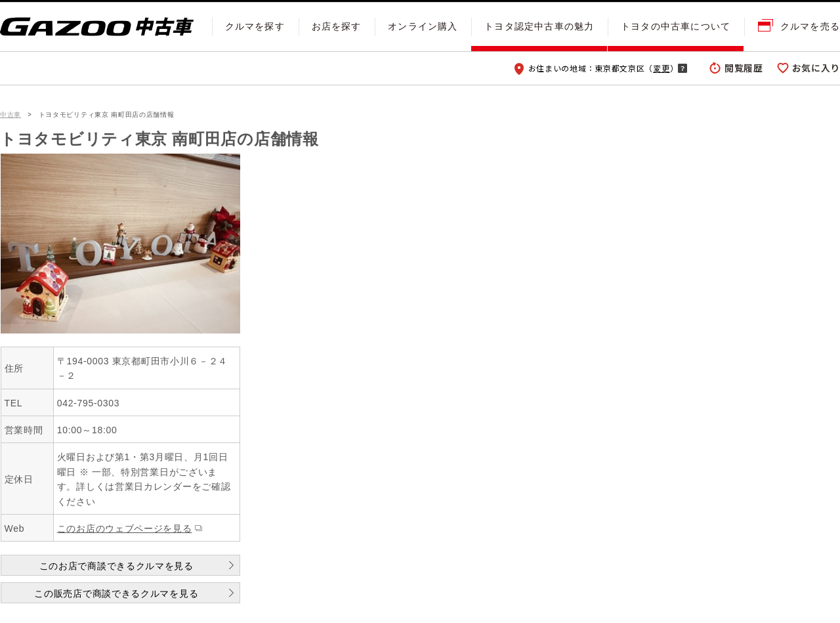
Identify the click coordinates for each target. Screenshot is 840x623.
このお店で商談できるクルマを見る (116, 566)
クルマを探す (255, 26)
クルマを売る (810, 26)
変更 (661, 68)
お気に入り (816, 68)
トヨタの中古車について (676, 26)
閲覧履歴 (744, 68)
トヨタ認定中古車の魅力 (539, 26)
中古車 (10, 115)
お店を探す (337, 26)
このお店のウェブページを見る (125, 528)
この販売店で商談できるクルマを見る (116, 593)
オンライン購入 (423, 26)
